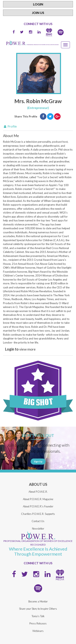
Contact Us (38, 521)
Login (38, 4)
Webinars (38, 631)
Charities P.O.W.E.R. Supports (38, 514)
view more (20, 349)
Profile (10, 126)
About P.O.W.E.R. (38, 492)
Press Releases (38, 623)
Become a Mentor (38, 601)
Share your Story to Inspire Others (38, 609)
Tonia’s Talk (38, 616)
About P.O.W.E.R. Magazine (38, 499)
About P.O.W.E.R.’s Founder (38, 506)
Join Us (38, 13)
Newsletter (38, 529)
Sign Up (38, 461)
